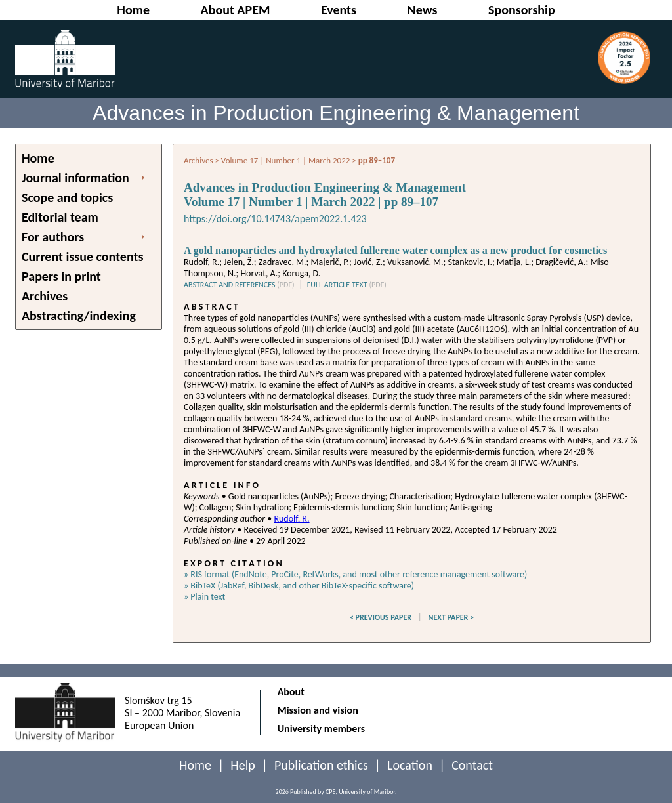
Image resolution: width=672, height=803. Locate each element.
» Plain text (204, 597)
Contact (472, 765)
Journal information (75, 178)
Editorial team (60, 217)
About (291, 692)
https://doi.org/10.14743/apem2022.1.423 (275, 219)
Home (38, 158)
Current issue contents (82, 257)
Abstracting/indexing (79, 316)
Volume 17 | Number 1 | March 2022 (285, 160)
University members (322, 729)
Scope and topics (67, 197)
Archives (45, 296)
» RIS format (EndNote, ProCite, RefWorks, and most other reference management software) (355, 574)
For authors (53, 237)
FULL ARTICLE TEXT (347, 285)
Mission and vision (318, 710)
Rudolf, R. (291, 519)
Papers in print (61, 276)
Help (243, 765)
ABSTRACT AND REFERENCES (239, 285)
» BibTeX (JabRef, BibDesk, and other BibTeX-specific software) (299, 586)
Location (410, 765)
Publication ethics (321, 765)
